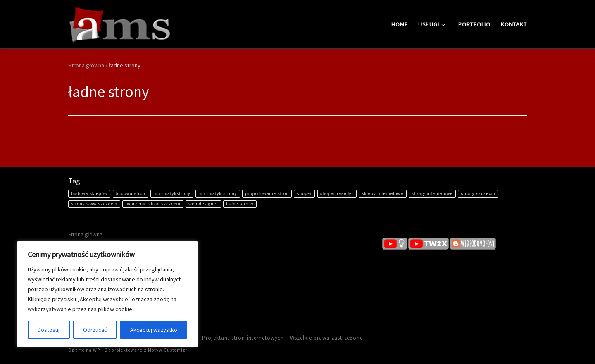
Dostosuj (49, 330)
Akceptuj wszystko (154, 330)
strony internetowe (432, 194)
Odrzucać (95, 330)
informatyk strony (218, 194)
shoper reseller (337, 194)
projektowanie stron (267, 194)
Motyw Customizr (168, 350)
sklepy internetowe (383, 194)
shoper (305, 194)
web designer (203, 204)
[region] (107, 294)
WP (96, 350)
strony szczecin (478, 194)
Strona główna (86, 65)
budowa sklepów (89, 194)
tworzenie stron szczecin (153, 204)
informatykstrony (172, 194)
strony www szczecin (94, 204)
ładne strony (240, 204)
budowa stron (131, 194)
